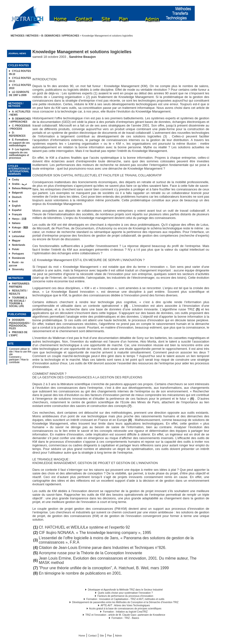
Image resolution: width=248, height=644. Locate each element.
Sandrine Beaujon (82, 57)
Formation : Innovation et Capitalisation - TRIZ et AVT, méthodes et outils (125, 599)
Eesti (15, 201)
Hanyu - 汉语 (19, 219)
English (16, 206)
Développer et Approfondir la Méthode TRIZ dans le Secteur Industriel (125, 590)
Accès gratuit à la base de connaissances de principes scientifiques (125, 609)
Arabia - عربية (19, 184)
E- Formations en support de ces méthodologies (19, 143)
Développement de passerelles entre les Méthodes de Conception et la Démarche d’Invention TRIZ (125, 602)
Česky (15, 180)
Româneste (18, 258)
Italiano (16, 223)
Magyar (16, 241)
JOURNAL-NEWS (17, 53)
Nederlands (18, 245)
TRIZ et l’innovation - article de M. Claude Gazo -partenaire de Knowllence (125, 615)
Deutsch (17, 197)
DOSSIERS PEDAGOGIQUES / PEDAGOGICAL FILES (20, 324)
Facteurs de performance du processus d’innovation (125, 596)
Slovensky (18, 269)
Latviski (16, 232)
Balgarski (17, 193)
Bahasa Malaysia (22, 188)
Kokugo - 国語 (20, 228)
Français (17, 214)
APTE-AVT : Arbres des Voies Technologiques (125, 605)
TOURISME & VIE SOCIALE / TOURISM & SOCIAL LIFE (18, 302)
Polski (15, 249)
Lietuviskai (18, 236)
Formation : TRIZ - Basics (125, 618)
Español (17, 210)
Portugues (18, 254)
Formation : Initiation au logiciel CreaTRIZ (125, 612)
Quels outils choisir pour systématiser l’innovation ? (125, 593)
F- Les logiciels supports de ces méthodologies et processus (19, 154)
